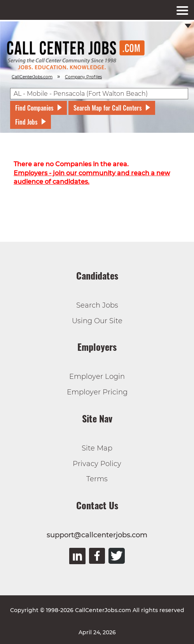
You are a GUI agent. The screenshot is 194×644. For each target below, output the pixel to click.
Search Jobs (97, 305)
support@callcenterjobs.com (97, 535)
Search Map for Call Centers (107, 108)
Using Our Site (97, 321)
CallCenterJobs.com (32, 77)
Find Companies (34, 108)
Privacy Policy (97, 464)
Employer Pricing (97, 392)
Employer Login (97, 377)
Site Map (97, 448)
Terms (97, 479)
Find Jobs (26, 122)
